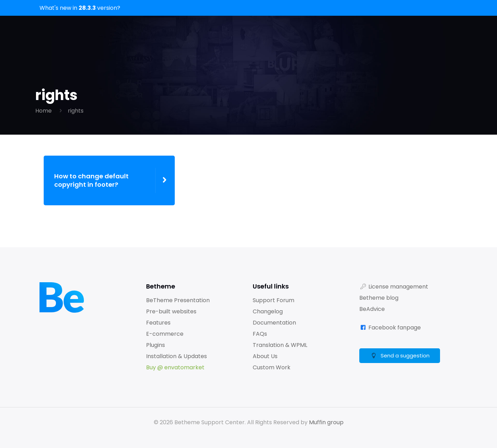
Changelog (268, 311)
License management (398, 287)
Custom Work (272, 367)
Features (158, 323)
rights (76, 111)
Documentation (274, 323)
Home (44, 111)
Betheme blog (379, 298)
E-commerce (165, 334)
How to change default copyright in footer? (91, 180)
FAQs (260, 334)
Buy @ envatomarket (175, 367)
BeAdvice (372, 309)
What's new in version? (80, 8)
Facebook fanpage (395, 328)
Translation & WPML (280, 345)
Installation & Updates (177, 356)
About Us (265, 356)
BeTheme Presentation (178, 300)
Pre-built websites (171, 311)
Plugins (156, 345)
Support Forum (273, 300)
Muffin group (326, 422)
